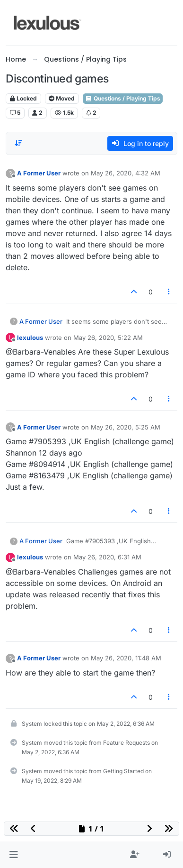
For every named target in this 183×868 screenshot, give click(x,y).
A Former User (39, 173)
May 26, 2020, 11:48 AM (126, 658)
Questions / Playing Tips (123, 98)
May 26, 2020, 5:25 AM (126, 427)
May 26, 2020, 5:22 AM (108, 338)
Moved (62, 98)
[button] (13, 855)
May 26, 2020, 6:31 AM (107, 557)
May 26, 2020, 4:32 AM (126, 173)
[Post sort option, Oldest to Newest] (18, 143)
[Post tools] (169, 292)
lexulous (30, 338)
